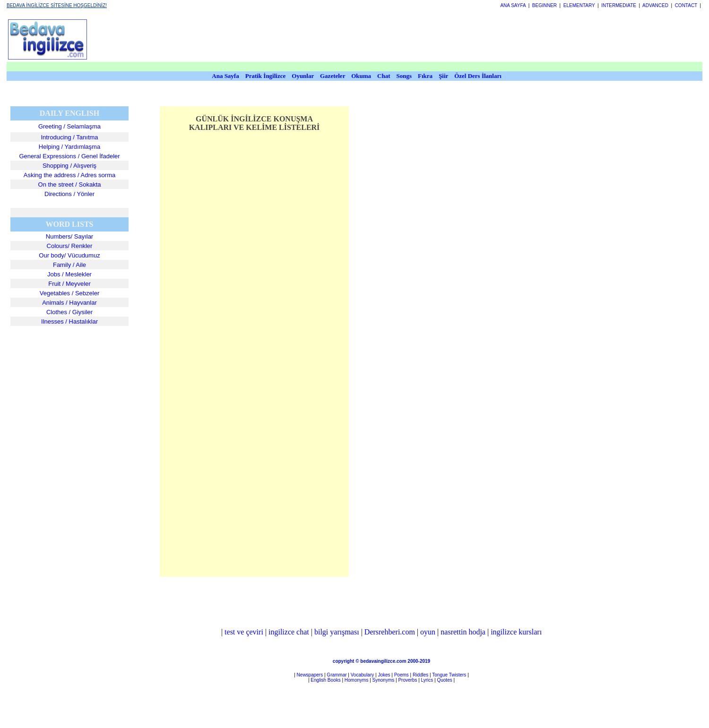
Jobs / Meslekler (69, 274)
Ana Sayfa (225, 76)
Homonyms (357, 680)
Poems (402, 675)
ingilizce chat (289, 632)
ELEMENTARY (579, 5)
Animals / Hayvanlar (69, 303)
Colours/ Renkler (70, 246)
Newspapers (310, 675)
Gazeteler (333, 76)
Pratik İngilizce (266, 76)
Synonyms (384, 680)
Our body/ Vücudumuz (69, 255)
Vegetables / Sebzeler (69, 293)
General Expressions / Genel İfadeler (69, 156)
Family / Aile (69, 265)
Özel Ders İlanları (478, 76)
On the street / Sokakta (70, 184)
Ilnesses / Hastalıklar (69, 321)
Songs (404, 76)
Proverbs (407, 680)
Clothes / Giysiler (69, 312)
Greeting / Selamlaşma (69, 126)
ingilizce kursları (516, 632)
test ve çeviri (244, 632)
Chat (384, 76)
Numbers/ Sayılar (69, 236)
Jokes (384, 675)
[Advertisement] (339, 39)
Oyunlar (303, 76)
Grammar (337, 675)
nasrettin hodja (463, 632)
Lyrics (427, 680)
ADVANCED (655, 5)
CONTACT (686, 5)
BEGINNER (545, 5)
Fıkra (425, 76)
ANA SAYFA (513, 5)
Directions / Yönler (69, 194)
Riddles (420, 675)
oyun (428, 632)
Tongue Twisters (449, 675)
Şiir (443, 76)
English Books (325, 680)
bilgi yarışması (337, 632)
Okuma (362, 76)
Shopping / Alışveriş (69, 166)
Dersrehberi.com (390, 632)
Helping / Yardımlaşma (69, 147)
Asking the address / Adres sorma (69, 175)
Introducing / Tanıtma (69, 137)
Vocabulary (362, 675)
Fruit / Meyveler (69, 284)
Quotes (444, 680)
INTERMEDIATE (619, 5)
